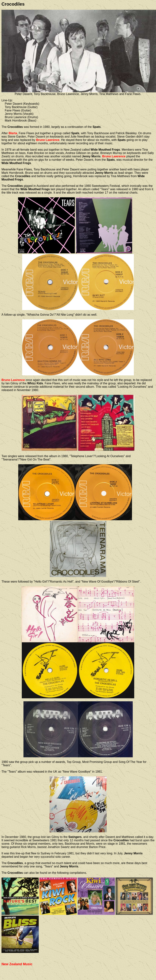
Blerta (13, 133)
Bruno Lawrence (48, 140)
